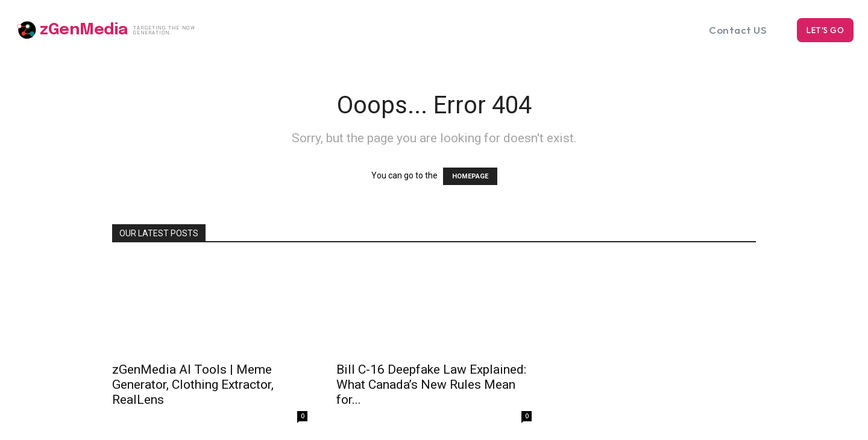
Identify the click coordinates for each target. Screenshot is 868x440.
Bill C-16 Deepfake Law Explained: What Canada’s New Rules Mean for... (431, 385)
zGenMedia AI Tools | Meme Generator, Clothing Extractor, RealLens (193, 385)
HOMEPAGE (470, 176)
